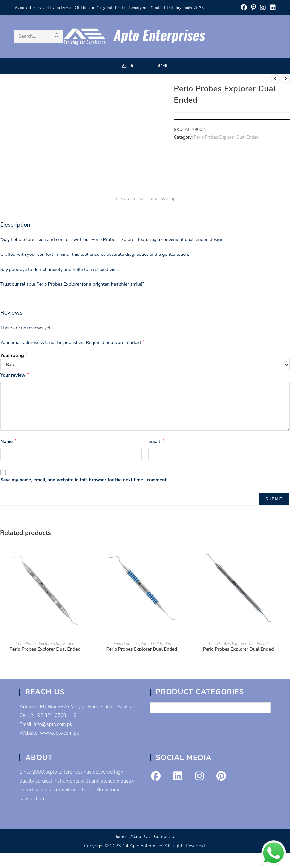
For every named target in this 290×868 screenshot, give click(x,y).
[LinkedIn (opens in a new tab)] (272, 8)
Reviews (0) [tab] (162, 199)
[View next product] (285, 79)
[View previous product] (275, 79)
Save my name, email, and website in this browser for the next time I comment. (84, 480)
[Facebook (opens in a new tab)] (244, 8)
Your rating (14, 356)
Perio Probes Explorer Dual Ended (226, 137)
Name (8, 441)
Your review (15, 375)
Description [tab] (129, 199)
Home (119, 836)
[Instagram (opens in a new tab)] (263, 8)
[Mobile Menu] (159, 66)
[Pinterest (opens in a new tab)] (254, 8)
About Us (140, 836)
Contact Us (165, 836)
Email (156, 441)
